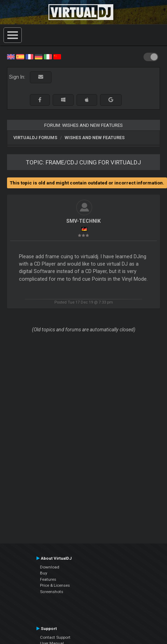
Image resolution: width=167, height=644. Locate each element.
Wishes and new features (95, 138)
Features (48, 579)
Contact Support (55, 637)
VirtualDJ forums (35, 138)
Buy (44, 573)
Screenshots (52, 592)
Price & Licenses (55, 585)
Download (50, 567)
